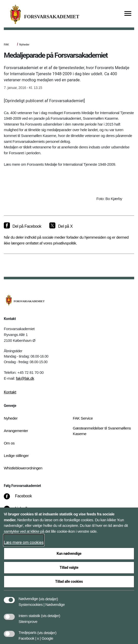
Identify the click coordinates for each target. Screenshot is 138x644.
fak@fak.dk (25, 378)
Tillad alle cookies (69, 581)
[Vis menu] (128, 14)
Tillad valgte (69, 568)
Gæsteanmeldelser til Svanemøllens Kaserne (102, 431)
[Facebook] (21, 499)
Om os (9, 443)
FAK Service (83, 418)
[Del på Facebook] (22, 226)
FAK (6, 44)
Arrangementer (16, 431)
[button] (48, 596)
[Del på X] (61, 226)
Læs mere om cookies (24, 542)
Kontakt (10, 392)
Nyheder (24, 44)
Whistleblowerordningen (23, 468)
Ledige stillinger (16, 456)
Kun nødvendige (69, 554)
